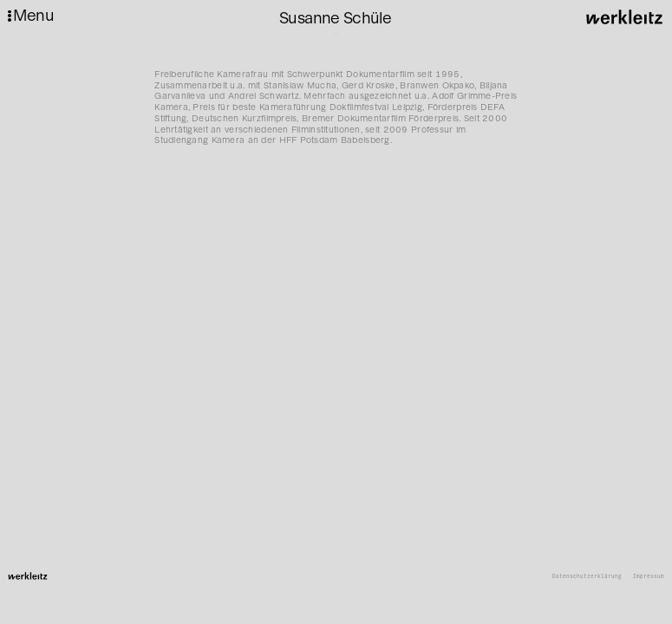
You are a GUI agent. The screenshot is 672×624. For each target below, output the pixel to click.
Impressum (649, 577)
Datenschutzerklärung (587, 577)
